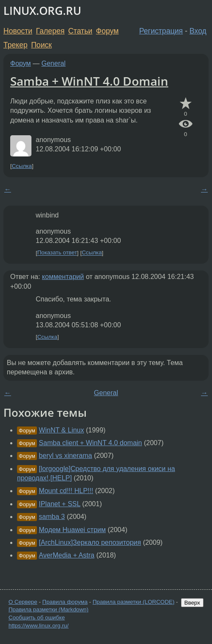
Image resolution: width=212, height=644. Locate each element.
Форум (107, 31)
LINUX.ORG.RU (42, 11)
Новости (18, 31)
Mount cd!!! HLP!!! (66, 491)
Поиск (41, 45)
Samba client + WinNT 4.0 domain (90, 443)
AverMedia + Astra (66, 555)
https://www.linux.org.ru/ (38, 626)
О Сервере (23, 602)
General (54, 63)
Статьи (80, 31)
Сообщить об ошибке (37, 618)
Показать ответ (57, 253)
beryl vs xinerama (65, 456)
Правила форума (65, 602)
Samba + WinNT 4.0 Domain (89, 81)
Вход (198, 31)
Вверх (192, 603)
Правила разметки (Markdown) (48, 609)
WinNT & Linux (61, 430)
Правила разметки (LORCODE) (134, 602)
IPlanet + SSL (59, 504)
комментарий (63, 277)
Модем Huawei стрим (72, 530)
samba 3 (52, 517)
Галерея (50, 31)
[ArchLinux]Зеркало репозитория (90, 542)
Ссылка (22, 166)
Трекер (16, 45)
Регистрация (161, 31)
